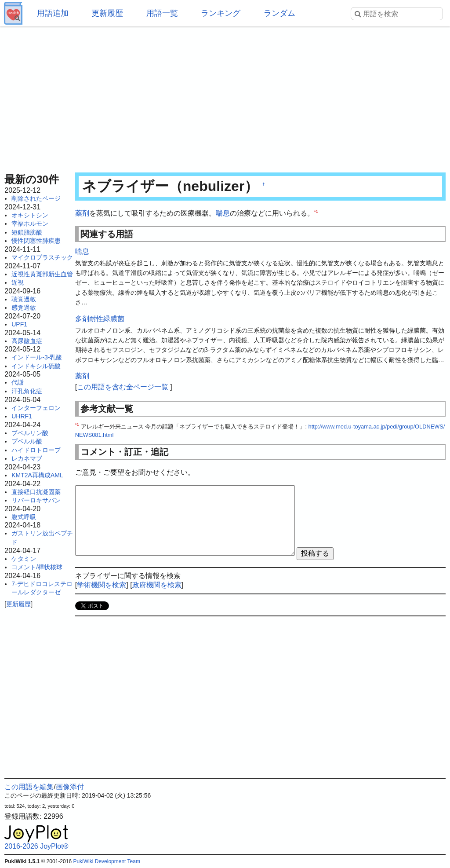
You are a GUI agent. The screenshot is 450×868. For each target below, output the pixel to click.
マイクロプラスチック (42, 257)
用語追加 (53, 13)
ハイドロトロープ (36, 450)
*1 (316, 211)
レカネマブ (27, 458)
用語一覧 (162, 13)
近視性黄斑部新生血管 (42, 274)
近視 (18, 282)
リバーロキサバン (36, 500)
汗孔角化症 (27, 391)
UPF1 (19, 324)
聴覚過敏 (24, 299)
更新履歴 (107, 13)
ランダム (279, 13)
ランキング (221, 13)
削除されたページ (36, 198)
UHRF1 (22, 416)
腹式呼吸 (24, 517)
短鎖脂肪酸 (27, 232)
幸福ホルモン (30, 223)
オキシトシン (30, 215)
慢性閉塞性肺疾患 (36, 241)
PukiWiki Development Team (107, 861)
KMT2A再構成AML (37, 475)
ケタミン (24, 559)
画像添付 (70, 787)
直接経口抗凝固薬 (36, 492)
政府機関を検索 (157, 585)
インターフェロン (36, 408)
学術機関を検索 (102, 585)
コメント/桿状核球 (37, 567)
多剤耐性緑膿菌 (100, 319)
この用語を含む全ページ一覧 (123, 387)
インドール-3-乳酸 (37, 357)
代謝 (18, 382)
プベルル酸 (27, 441)
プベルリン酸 (30, 433)
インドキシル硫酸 (36, 366)
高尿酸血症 (27, 341)
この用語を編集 (29, 787)
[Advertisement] (225, 97)
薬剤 (82, 213)
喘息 (223, 213)
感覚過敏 (24, 308)
